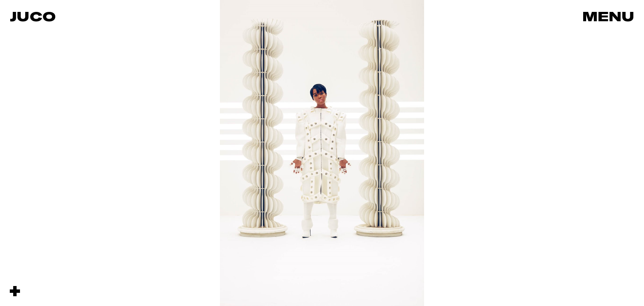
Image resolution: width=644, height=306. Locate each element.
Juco (33, 16)
